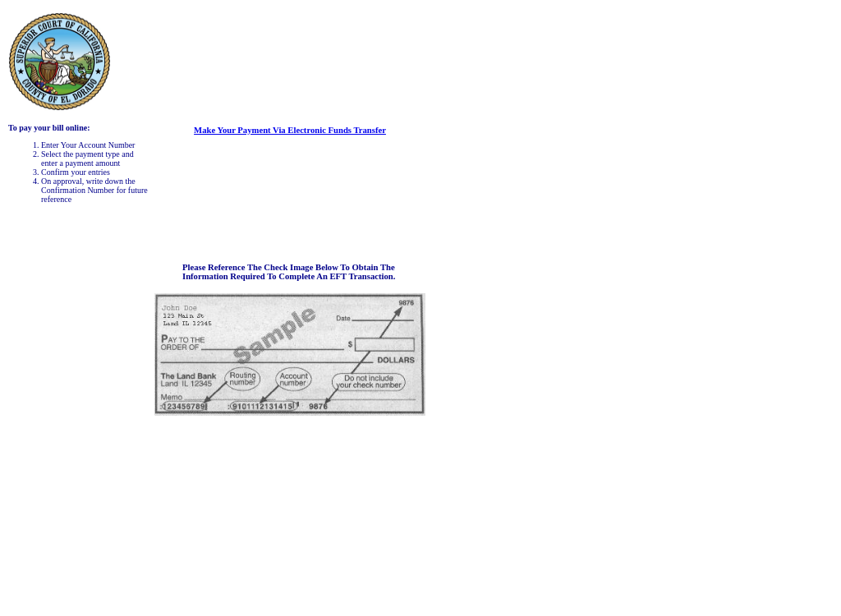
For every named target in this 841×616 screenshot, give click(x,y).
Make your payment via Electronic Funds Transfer (290, 130)
